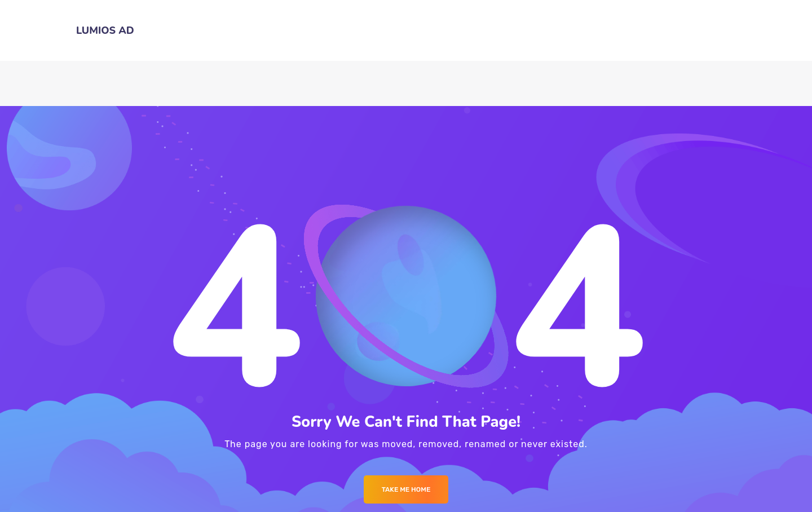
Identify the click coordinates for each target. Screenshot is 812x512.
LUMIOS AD (105, 30)
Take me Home (406, 489)
